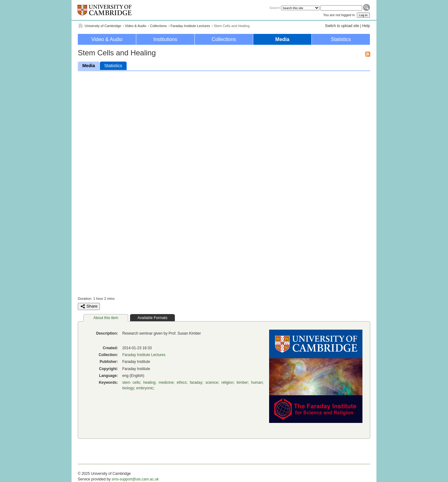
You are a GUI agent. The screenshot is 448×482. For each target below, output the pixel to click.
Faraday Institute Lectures (190, 26)
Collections (158, 26)
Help (366, 26)
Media (282, 39)
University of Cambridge (103, 26)
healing (149, 382)
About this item (106, 318)
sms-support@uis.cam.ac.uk (135, 479)
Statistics (341, 39)
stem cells (131, 382)
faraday (196, 382)
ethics (182, 382)
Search (275, 8)
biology (128, 388)
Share (89, 306)
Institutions (165, 39)
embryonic (145, 388)
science (212, 382)
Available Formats (152, 318)
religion (227, 382)
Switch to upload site (342, 26)
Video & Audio (135, 26)
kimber (242, 382)
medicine (166, 382)
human (257, 382)
